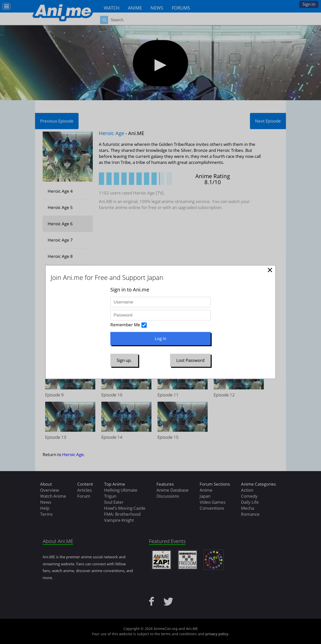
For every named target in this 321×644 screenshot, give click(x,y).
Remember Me (125, 325)
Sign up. (124, 360)
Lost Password (190, 360)
